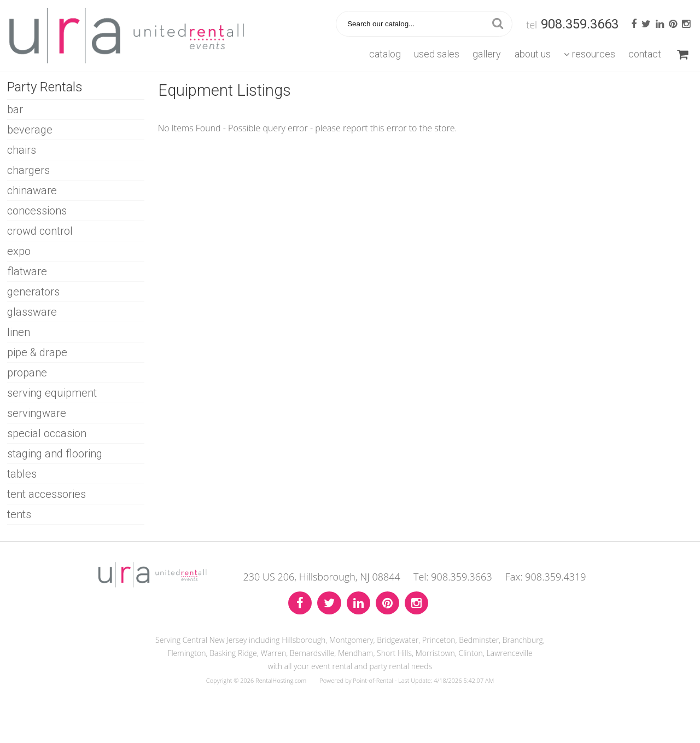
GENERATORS (33, 292)
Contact (645, 54)
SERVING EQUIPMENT (52, 393)
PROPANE (27, 373)
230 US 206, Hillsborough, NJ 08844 (322, 577)
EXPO (19, 251)
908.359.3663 (580, 24)
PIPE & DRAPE (37, 352)
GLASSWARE (32, 312)
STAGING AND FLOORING (55, 454)
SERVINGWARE (37, 413)
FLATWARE (27, 271)
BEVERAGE (30, 130)
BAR (15, 109)
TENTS (19, 514)
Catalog (385, 54)
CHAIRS (22, 150)
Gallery (487, 54)
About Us (533, 54)
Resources (590, 54)
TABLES (22, 474)
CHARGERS (28, 170)
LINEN (19, 332)
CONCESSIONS (37, 211)
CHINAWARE (32, 190)
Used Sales (437, 54)
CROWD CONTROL (40, 231)
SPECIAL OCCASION (47, 433)
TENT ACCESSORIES (46, 494)
